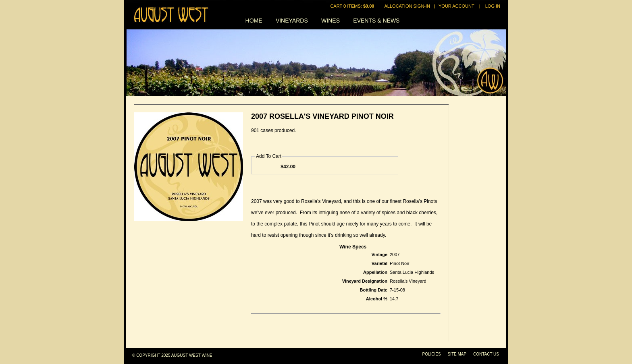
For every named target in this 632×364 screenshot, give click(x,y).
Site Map (457, 354)
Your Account (456, 6)
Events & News (376, 21)
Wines (331, 21)
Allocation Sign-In (407, 6)
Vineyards (292, 21)
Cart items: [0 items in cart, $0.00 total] (353, 6)
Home (254, 21)
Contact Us (486, 354)
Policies (432, 354)
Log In (493, 6)
